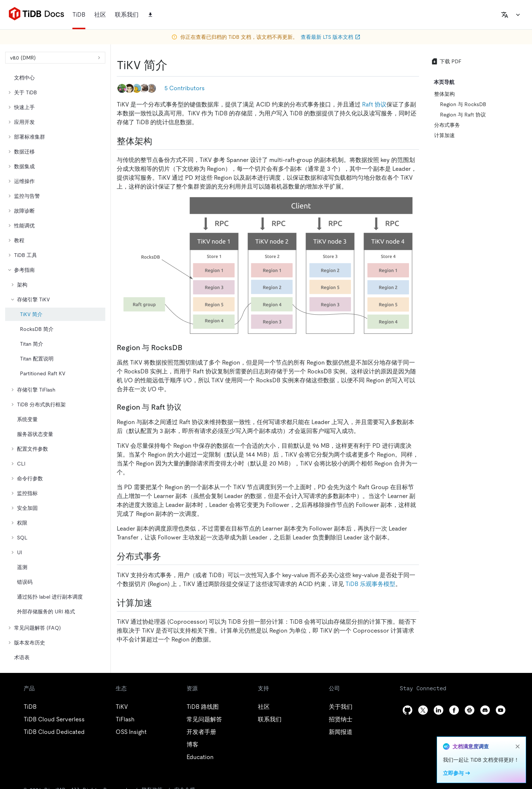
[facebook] (454, 710)
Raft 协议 (374, 104)
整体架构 (444, 94)
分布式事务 (447, 125)
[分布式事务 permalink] (167, 556)
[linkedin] (439, 710)
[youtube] (501, 710)
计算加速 (444, 135)
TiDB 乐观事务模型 (370, 584)
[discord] (485, 710)
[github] (407, 710)
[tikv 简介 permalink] (173, 65)
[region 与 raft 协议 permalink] (187, 407)
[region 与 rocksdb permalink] (188, 348)
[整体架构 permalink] (158, 141)
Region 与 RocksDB (463, 104)
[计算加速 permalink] (158, 603)
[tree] (55, 368)
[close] (518, 746)
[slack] (470, 710)
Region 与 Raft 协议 (463, 115)
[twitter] (423, 710)
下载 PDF (446, 61)
